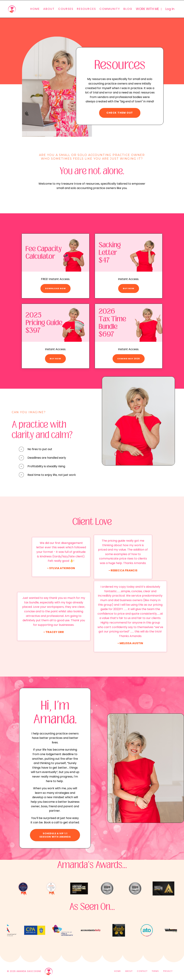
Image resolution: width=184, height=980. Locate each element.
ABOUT (49, 9)
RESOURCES (86, 9)
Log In (170, 9)
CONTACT (142, 971)
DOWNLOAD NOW (55, 288)
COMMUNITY (110, 9)
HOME (35, 9)
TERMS (155, 971)
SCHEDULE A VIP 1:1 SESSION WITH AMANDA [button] (55, 835)
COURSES (66, 9)
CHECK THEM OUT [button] (120, 113)
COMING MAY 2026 (129, 359)
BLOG (128, 9)
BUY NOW (129, 288)
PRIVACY (168, 971)
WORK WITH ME (149, 9)
